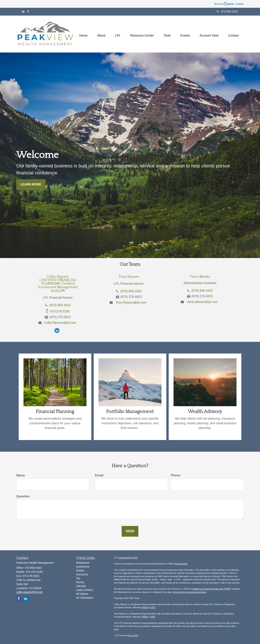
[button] (101, 34)
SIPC (153, 607)
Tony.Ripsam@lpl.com (131, 302)
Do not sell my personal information (190, 592)
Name (21, 475)
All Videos (82, 594)
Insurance (82, 574)
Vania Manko (200, 277)
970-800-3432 (227, 11)
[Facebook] (28, 11)
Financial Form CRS (128, 558)
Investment (83, 567)
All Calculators (85, 598)
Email (99, 475)
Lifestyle (81, 586)
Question (23, 496)
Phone (176, 475)
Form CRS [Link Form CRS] (133, 635)
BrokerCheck (181, 564)
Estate (80, 570)
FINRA (145, 607)
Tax (78, 578)
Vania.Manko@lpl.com (202, 302)
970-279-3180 (60, 311)
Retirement (83, 563)
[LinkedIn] (23, 11)
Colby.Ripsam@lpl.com (60, 323)
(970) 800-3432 (60, 305)
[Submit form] (130, 531)
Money (80, 582)
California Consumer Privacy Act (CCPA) (212, 589)
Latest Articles (85, 590)
